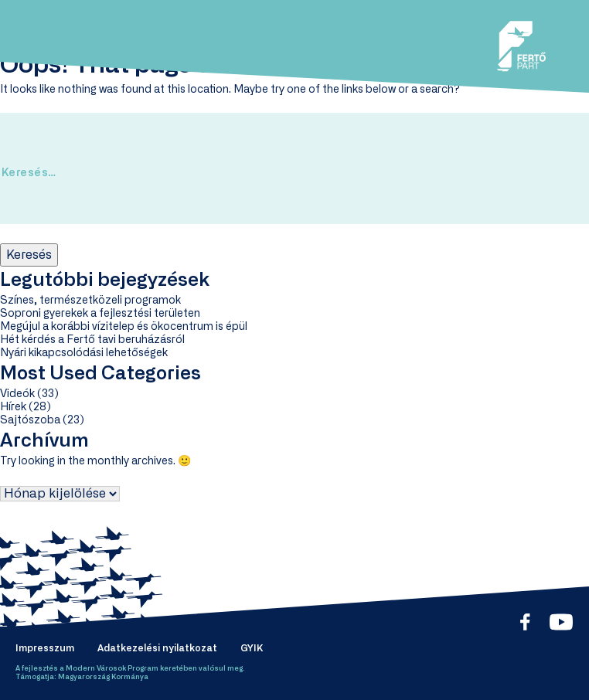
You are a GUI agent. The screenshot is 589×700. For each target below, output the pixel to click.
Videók (17, 394)
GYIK (252, 648)
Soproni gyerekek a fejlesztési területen (100, 314)
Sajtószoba (30, 420)
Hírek (13, 407)
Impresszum (45, 648)
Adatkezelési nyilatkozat (157, 648)
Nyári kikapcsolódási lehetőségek (84, 353)
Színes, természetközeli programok (90, 301)
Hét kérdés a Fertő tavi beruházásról (92, 340)
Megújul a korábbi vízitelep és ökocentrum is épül (124, 327)
